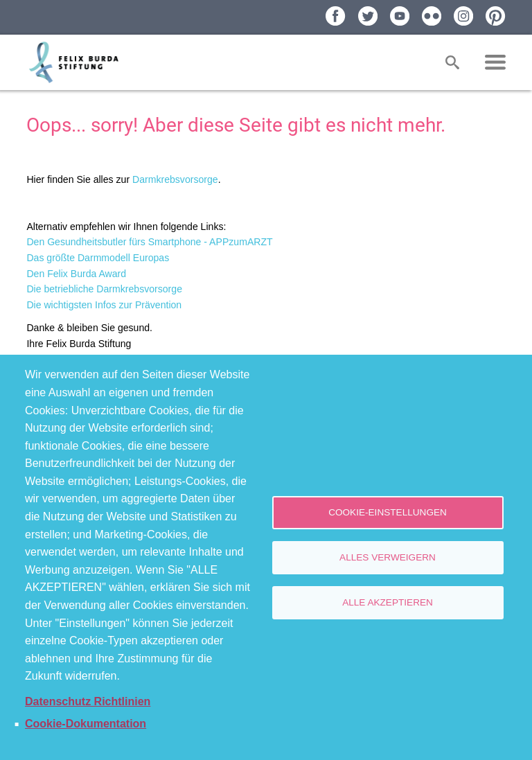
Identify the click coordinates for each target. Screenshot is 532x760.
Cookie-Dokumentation (86, 724)
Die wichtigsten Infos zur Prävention (104, 305)
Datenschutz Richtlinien (88, 701)
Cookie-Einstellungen (388, 512)
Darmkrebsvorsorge (175, 179)
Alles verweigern (388, 557)
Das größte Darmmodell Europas (98, 258)
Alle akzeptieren (388, 602)
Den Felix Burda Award (76, 274)
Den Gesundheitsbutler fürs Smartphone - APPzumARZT (149, 242)
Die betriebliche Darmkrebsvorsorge (104, 289)
